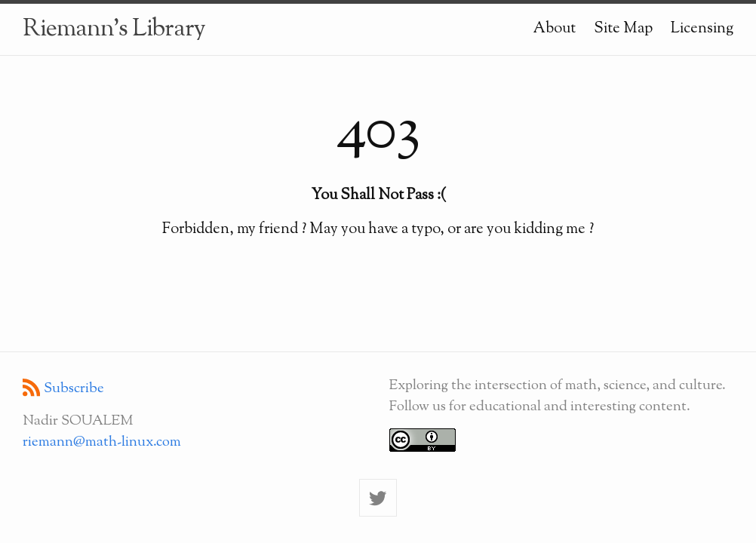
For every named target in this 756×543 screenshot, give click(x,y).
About (555, 29)
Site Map (623, 29)
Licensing (702, 29)
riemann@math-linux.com (102, 442)
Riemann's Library (114, 29)
